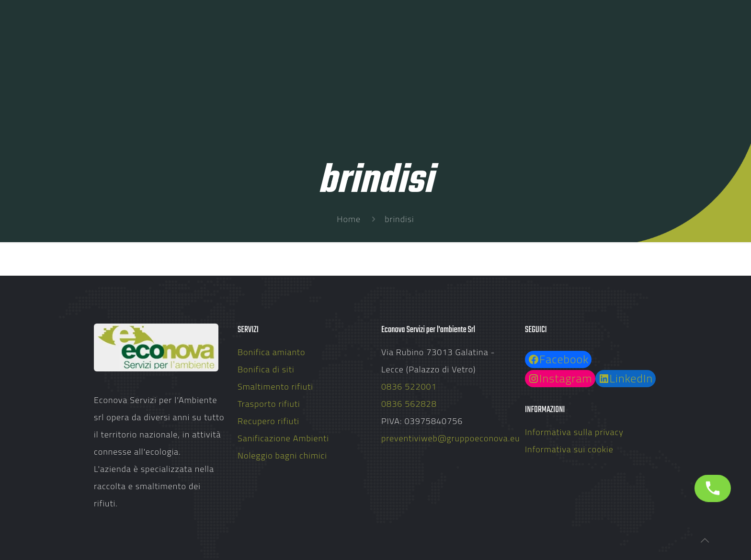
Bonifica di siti (266, 369)
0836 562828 (409, 404)
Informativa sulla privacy (574, 432)
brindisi (399, 219)
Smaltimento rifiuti (275, 386)
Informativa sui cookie (569, 449)
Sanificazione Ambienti (283, 438)
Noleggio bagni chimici (282, 455)
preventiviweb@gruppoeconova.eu (451, 438)
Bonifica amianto (272, 352)
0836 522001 (409, 386)
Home (349, 219)
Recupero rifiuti (268, 421)
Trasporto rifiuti (269, 404)
